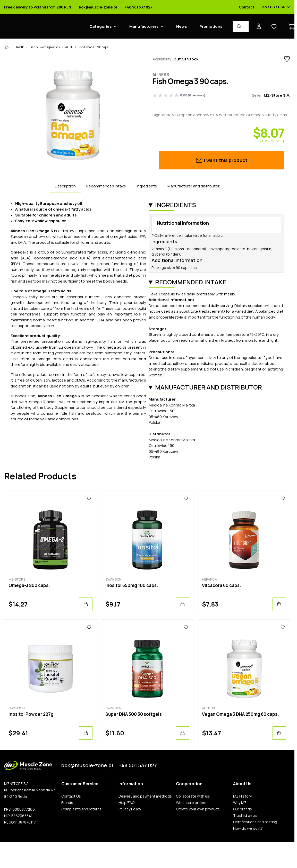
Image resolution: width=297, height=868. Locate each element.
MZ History (242, 796)
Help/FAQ (126, 803)
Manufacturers (144, 26)
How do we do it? (248, 828)
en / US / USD (276, 7)
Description (65, 186)
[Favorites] (89, 499)
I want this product (221, 160)
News (182, 26)
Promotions (211, 26)
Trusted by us (245, 816)
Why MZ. (240, 803)
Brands (67, 803)
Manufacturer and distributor (193, 186)
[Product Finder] (241, 26)
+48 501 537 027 (139, 7)
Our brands (243, 809)
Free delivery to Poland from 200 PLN (38, 7)
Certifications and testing (255, 822)
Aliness (161, 75)
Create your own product (197, 809)
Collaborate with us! (193, 796)
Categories (101, 26)
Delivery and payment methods (145, 796)
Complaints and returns (81, 809)
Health (19, 47)
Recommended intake (106, 186)
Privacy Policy (130, 809)
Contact (247, 7)
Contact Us (71, 796)
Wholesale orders (191, 803)
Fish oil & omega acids (45, 47)
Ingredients (147, 186)
